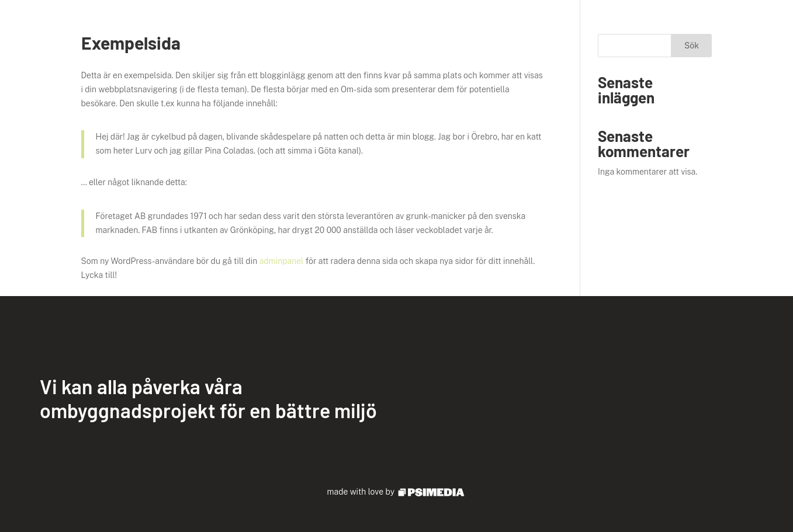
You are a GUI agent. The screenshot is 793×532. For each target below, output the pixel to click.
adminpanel (282, 261)
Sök (692, 46)
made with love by (397, 492)
